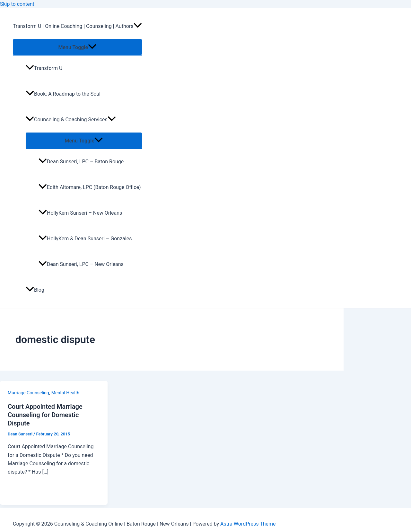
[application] (138, 26)
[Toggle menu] (77, 47)
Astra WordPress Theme (248, 524)
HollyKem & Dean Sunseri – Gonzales (85, 239)
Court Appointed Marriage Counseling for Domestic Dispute (45, 415)
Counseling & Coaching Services (71, 120)
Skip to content (17, 4)
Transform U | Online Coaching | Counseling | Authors (77, 26)
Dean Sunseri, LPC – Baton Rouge (81, 162)
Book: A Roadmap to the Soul (63, 94)
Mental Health (65, 393)
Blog (35, 290)
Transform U (44, 68)
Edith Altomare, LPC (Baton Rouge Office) (90, 187)
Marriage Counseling (28, 393)
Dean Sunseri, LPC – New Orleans (81, 264)
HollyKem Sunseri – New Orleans (80, 213)
